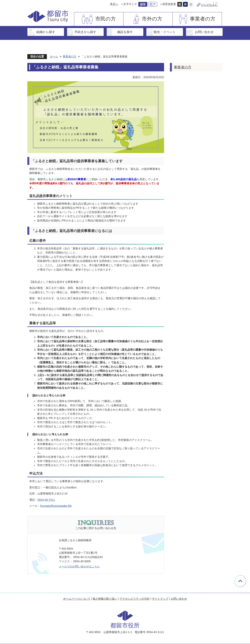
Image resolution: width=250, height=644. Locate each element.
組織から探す (46, 32)
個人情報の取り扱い (105, 599)
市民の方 (106, 19)
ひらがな (209, 5)
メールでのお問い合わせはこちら (79, 566)
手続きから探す (85, 32)
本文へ (114, 4)
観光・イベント (165, 32)
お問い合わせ (204, 32)
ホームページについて (77, 599)
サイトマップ (160, 599)
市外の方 (152, 19)
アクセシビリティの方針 (135, 599)
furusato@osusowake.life (56, 506)
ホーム (54, 56)
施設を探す (125, 32)
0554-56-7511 (46, 500)
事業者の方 (203, 19)
